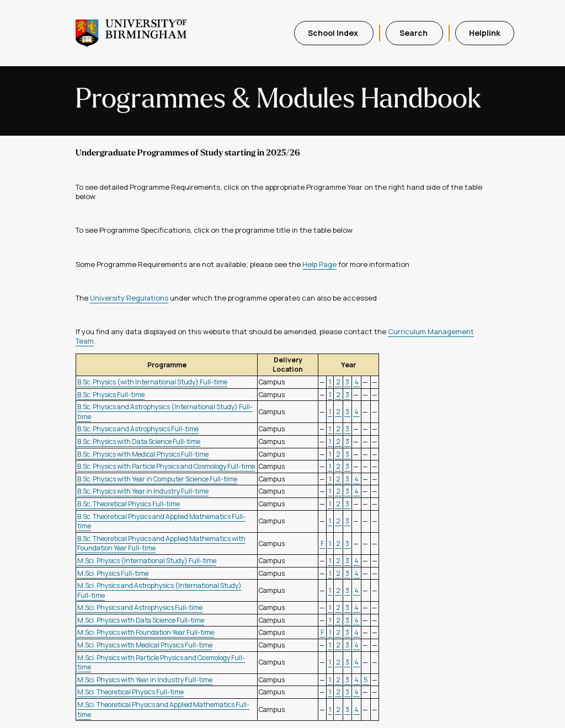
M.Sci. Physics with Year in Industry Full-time (145, 680)
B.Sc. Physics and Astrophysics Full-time (138, 429)
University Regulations (129, 298)
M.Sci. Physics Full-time (113, 573)
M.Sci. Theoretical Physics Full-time (130, 692)
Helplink (485, 33)
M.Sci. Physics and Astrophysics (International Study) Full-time (159, 590)
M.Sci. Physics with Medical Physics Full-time (145, 645)
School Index (334, 33)
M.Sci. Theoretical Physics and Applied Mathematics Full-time (163, 710)
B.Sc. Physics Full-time (111, 395)
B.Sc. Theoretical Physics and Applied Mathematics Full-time (161, 521)
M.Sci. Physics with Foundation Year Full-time (146, 632)
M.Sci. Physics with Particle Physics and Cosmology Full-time (161, 663)
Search (414, 33)
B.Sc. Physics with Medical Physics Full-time (143, 454)
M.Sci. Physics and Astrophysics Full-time (140, 607)
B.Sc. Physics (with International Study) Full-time (152, 382)
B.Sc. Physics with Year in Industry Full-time (143, 491)
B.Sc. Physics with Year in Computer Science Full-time (157, 479)
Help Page (319, 264)
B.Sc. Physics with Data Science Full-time (139, 441)
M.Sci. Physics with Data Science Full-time (141, 620)
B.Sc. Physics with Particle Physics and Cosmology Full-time (166, 466)
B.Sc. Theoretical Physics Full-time (129, 504)
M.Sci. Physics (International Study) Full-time (147, 561)
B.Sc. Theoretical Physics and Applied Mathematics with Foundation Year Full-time (161, 544)
